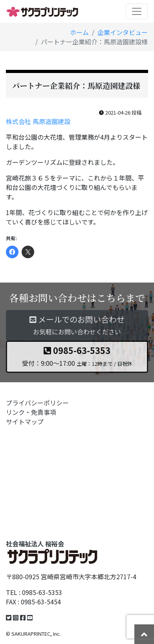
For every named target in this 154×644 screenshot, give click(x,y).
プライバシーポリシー (37, 403)
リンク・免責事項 (31, 412)
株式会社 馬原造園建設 (38, 121)
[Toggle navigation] (137, 11)
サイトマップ (25, 421)
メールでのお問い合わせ (77, 325)
